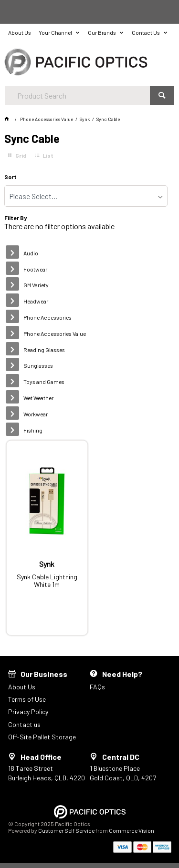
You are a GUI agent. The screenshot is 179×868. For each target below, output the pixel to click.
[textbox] (77, 95)
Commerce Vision (132, 830)
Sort (11, 177)
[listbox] (86, 196)
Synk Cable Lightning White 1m (47, 581)
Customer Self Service (66, 830)
